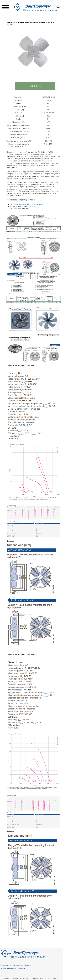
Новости (28, 965)
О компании (5, 965)
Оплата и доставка (8, 969)
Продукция (18, 965)
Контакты (22, 969)
